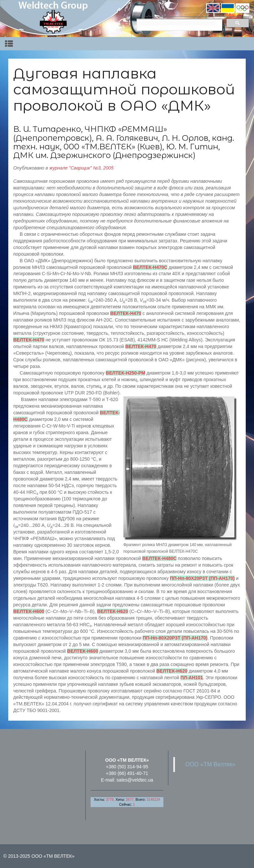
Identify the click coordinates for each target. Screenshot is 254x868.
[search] (177, 23)
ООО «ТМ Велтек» (210, 764)
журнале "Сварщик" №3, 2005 (81, 168)
